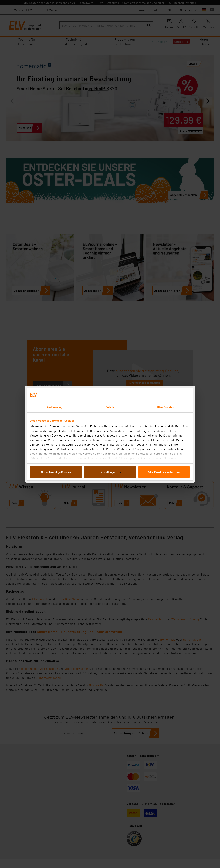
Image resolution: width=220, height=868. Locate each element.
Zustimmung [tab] (55, 407)
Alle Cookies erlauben (164, 472)
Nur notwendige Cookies (56, 472)
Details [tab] (110, 407)
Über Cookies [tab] (165, 407)
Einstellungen (110, 472)
